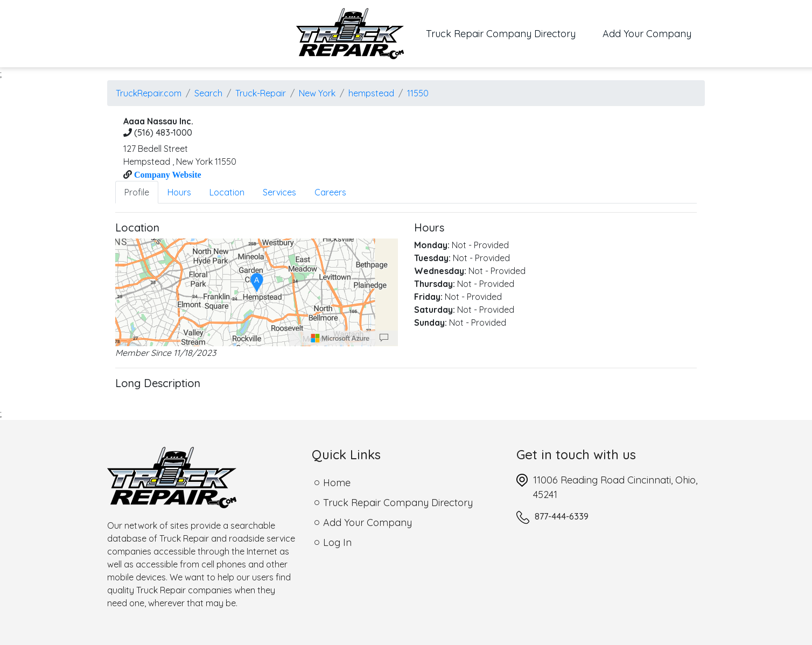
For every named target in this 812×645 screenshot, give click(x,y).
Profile (137, 192)
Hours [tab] (179, 192)
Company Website (167, 174)
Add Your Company (647, 34)
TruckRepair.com (149, 93)
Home (337, 483)
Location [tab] (227, 192)
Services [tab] (279, 192)
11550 (418, 93)
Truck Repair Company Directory (507, 33)
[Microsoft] (340, 338)
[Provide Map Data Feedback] (384, 338)
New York (317, 93)
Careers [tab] (330, 192)
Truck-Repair (261, 93)
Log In (337, 542)
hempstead (371, 93)
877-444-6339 (562, 516)
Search (208, 93)
